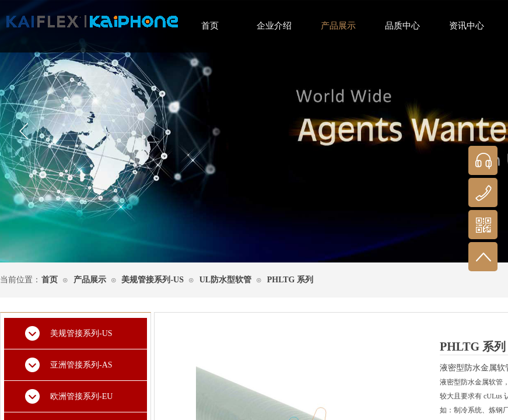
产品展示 (90, 280)
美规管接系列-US (153, 280)
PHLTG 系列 (290, 280)
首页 (50, 280)
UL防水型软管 (225, 280)
